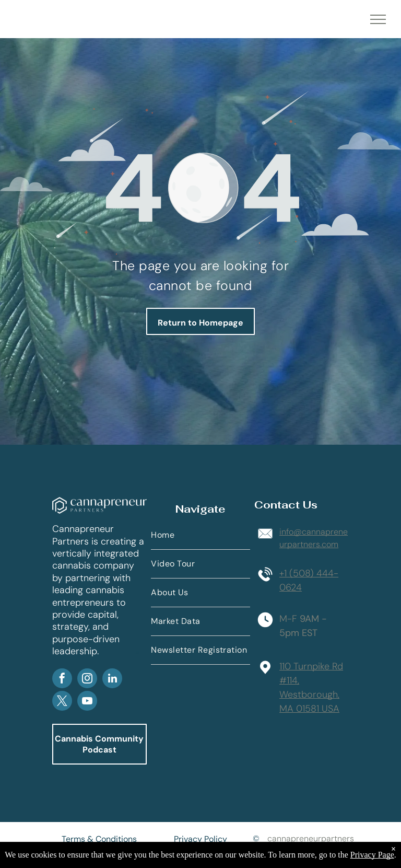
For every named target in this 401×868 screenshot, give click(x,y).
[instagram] (87, 680)
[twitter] (62, 702)
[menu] (378, 19)
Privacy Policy (200, 839)
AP (138, 653)
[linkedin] (112, 680)
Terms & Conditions (99, 839)
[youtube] (87, 702)
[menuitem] (200, 535)
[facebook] (62, 680)
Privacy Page (372, 855)
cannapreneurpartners (311, 838)
